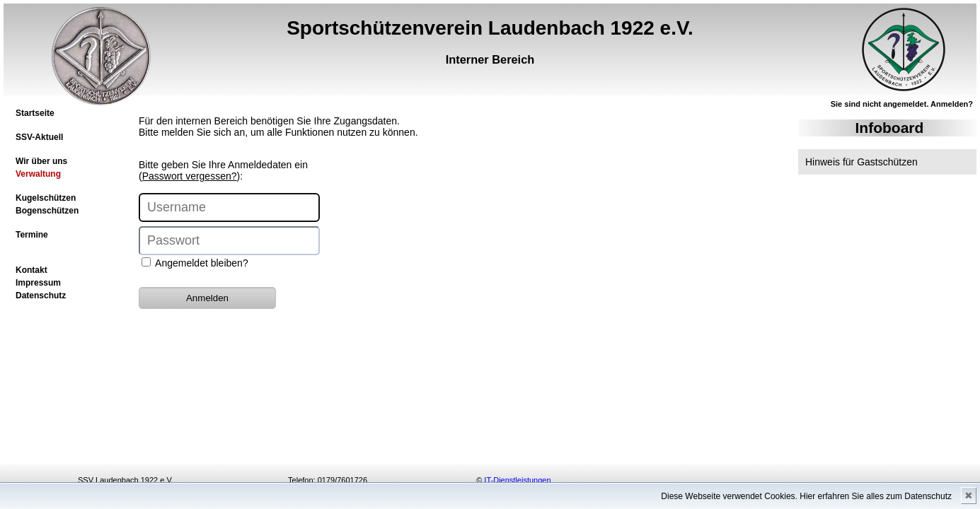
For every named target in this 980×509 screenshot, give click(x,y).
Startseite (35, 113)
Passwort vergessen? (190, 176)
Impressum (38, 283)
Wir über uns (41, 161)
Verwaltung (38, 174)
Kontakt (31, 270)
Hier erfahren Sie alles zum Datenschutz (876, 496)
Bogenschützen (47, 211)
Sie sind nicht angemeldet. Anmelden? (902, 104)
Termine (32, 235)
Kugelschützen (46, 198)
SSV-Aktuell (39, 137)
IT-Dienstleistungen (517, 480)
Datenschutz (41, 296)
